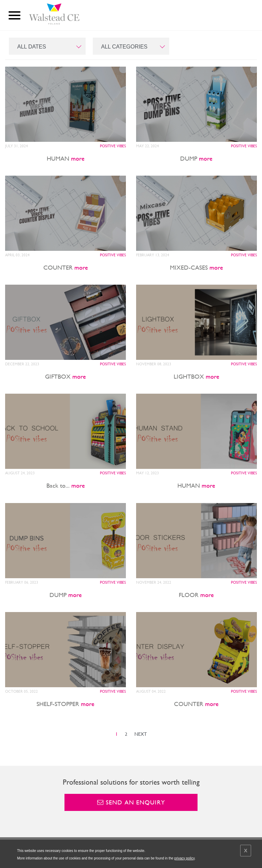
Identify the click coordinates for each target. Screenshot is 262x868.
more (78, 158)
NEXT (141, 734)
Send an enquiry (131, 802)
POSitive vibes (113, 146)
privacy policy (184, 858)
